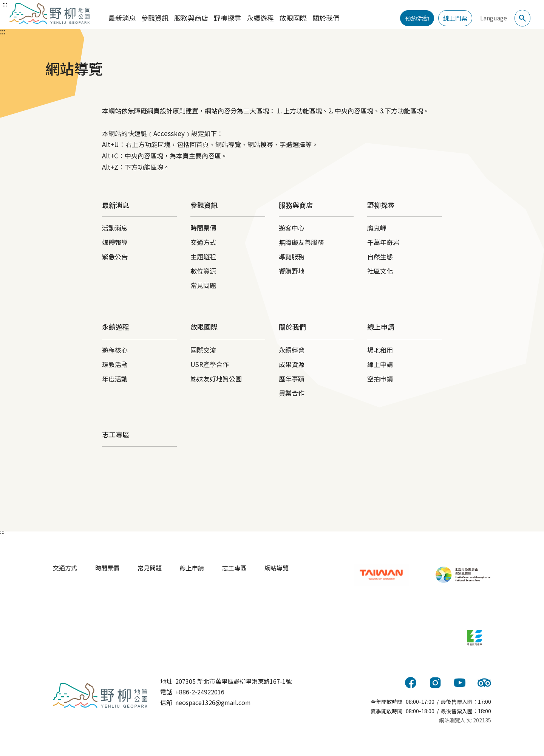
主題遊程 (203, 256)
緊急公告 (115, 256)
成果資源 (292, 364)
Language (494, 18)
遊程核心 (115, 350)
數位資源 (203, 271)
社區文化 (380, 271)
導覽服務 (292, 256)
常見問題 (203, 285)
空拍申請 (380, 379)
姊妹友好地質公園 (216, 379)
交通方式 (203, 242)
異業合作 (292, 393)
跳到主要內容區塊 (8, 3)
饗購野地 (292, 271)
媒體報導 (115, 242)
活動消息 (115, 228)
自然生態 (380, 256)
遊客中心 (292, 228)
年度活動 (115, 379)
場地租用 (380, 350)
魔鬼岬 (377, 228)
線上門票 (455, 18)
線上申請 (380, 364)
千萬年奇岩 (383, 242)
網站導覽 (277, 568)
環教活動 (115, 364)
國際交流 (203, 350)
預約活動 (417, 18)
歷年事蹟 (292, 379)
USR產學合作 (210, 364)
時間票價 (203, 228)
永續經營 (292, 350)
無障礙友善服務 (301, 242)
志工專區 (234, 568)
